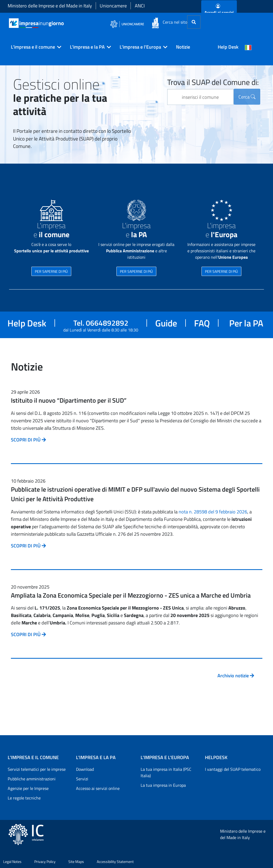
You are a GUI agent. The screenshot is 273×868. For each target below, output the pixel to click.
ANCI (140, 6)
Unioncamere (113, 6)
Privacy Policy (45, 861)
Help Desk (228, 47)
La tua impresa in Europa (163, 785)
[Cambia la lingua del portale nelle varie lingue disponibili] (248, 47)
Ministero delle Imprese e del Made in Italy (50, 6)
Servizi (82, 779)
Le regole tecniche (24, 798)
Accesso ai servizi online (98, 788)
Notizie (183, 47)
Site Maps (76, 861)
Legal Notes (12, 861)
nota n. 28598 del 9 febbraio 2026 (213, 512)
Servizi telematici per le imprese (37, 769)
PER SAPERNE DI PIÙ (51, 271)
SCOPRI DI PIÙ (28, 440)
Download (85, 769)
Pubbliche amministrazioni (32, 779)
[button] (34, 47)
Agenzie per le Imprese (28, 788)
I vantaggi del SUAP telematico (233, 769)
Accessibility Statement (115, 861)
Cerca (247, 97)
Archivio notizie (236, 676)
